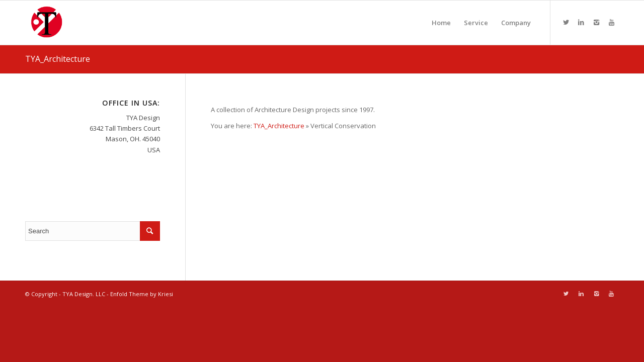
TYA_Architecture (58, 59)
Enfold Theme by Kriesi (142, 294)
